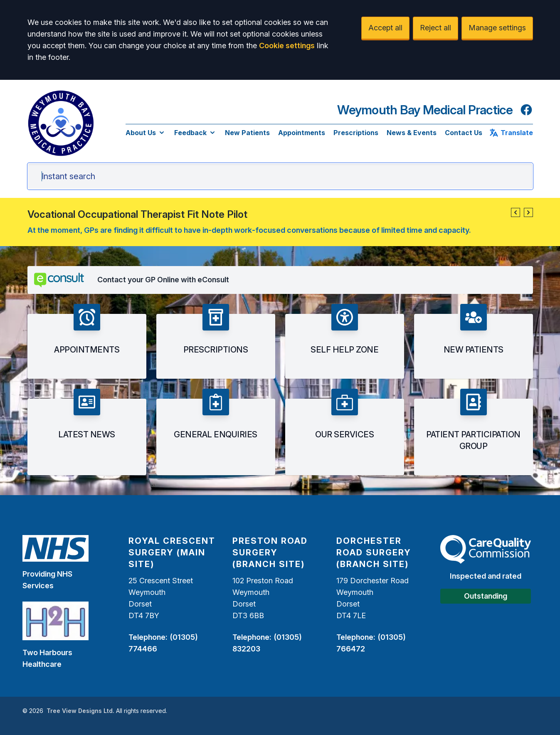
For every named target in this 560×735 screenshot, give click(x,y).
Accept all (385, 28)
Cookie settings (287, 46)
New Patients (247, 133)
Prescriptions (356, 133)
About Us (146, 133)
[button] (516, 212)
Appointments (302, 133)
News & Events (412, 133)
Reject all (435, 28)
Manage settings (497, 28)
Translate (511, 133)
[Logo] (61, 123)
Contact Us (464, 133)
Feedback (195, 133)
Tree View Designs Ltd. (80, 711)
